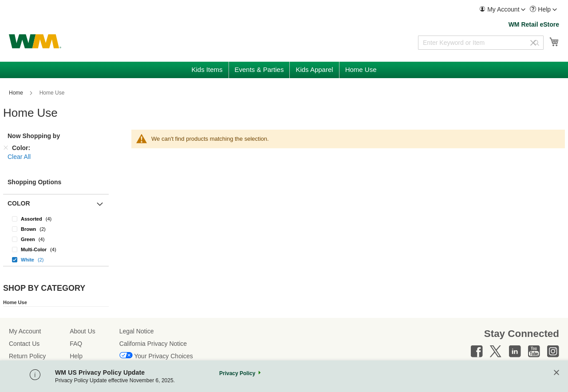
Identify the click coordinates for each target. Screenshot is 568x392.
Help (76, 356)
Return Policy (27, 356)
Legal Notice (137, 331)
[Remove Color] (6, 148)
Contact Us (24, 344)
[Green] (56, 239)
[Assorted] (56, 219)
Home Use (15, 302)
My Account (25, 331)
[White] (56, 259)
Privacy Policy (237, 373)
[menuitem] (502, 10)
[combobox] (481, 43)
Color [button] (19, 203)
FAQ (76, 344)
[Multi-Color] (56, 249)
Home (17, 93)
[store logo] (35, 41)
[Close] (556, 373)
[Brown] (56, 229)
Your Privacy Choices (164, 356)
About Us (83, 331)
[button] (502, 10)
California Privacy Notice (153, 344)
